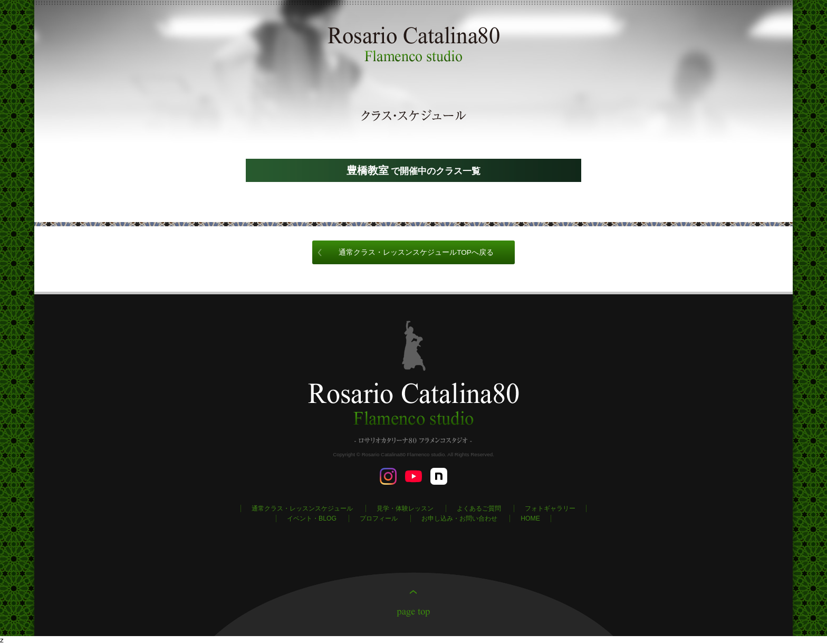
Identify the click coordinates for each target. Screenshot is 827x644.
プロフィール (379, 518)
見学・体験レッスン (405, 508)
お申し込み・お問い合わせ (459, 518)
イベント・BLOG (312, 518)
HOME (530, 518)
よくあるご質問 (479, 508)
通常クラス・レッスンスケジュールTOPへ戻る (416, 252)
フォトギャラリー (550, 508)
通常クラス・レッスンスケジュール (302, 508)
